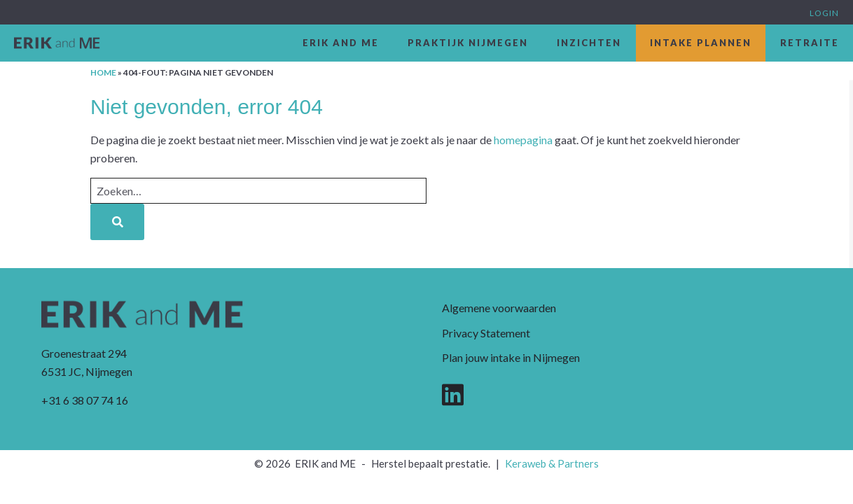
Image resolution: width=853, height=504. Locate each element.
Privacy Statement (486, 333)
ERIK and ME (341, 43)
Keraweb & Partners (552, 463)
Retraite (810, 43)
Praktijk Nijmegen (468, 43)
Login (824, 13)
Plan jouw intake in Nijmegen (511, 357)
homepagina (523, 140)
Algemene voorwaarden (499, 308)
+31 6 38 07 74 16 (85, 400)
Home (103, 72)
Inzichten (589, 43)
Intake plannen (701, 43)
